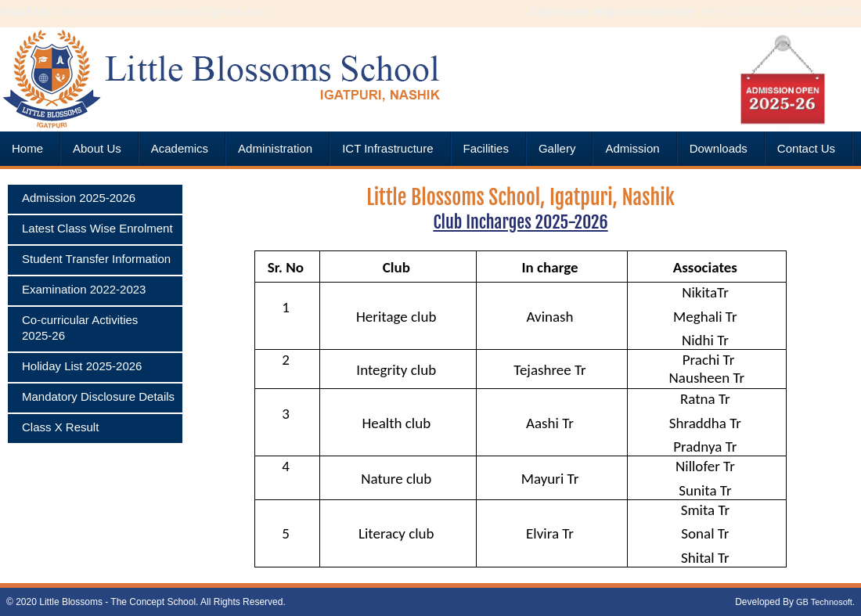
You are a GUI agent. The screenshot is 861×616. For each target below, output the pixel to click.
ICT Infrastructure (387, 148)
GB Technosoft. (824, 602)
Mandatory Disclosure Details (98, 396)
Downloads (719, 148)
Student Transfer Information (96, 259)
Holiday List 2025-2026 (82, 366)
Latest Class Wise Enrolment (97, 228)
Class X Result (60, 427)
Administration (275, 148)
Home (27, 148)
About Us (97, 148)
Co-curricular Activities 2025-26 (80, 328)
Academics (180, 148)
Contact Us (806, 148)
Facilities (486, 148)
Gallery (557, 148)
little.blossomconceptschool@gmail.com (159, 11)
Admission (632, 148)
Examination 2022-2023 (84, 289)
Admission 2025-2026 (79, 198)
